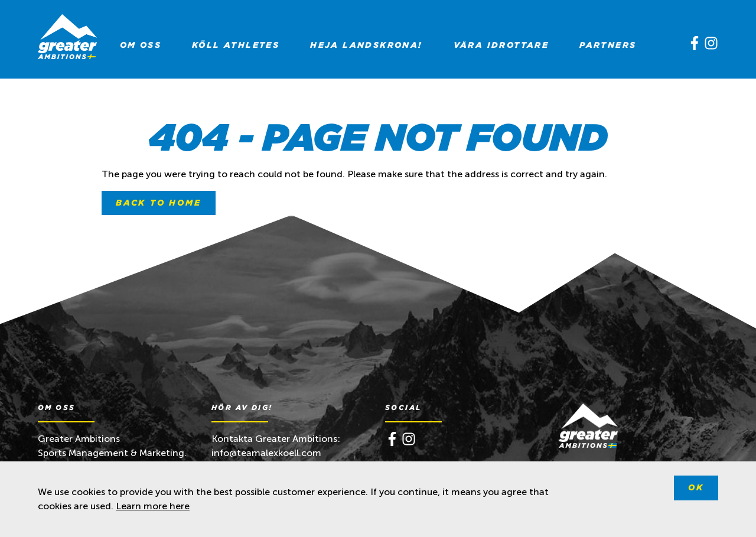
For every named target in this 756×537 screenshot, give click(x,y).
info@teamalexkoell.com (268, 453)
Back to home (159, 203)
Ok (696, 487)
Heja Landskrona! (366, 45)
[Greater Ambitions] (67, 39)
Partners (608, 45)
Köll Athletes (236, 45)
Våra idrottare (501, 45)
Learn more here (153, 506)
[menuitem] (141, 45)
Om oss (141, 45)
